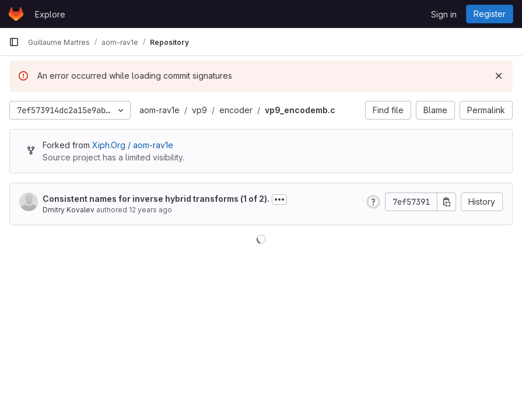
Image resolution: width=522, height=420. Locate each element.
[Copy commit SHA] (447, 202)
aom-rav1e (160, 110)
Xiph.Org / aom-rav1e (133, 145)
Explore (50, 14)
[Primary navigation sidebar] (14, 42)
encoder (236, 110)
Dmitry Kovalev (69, 210)
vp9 (199, 110)
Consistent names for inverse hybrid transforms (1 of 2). (156, 199)
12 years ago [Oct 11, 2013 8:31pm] (150, 210)
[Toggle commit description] (279, 199)
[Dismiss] (499, 76)
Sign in (444, 14)
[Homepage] (16, 14)
